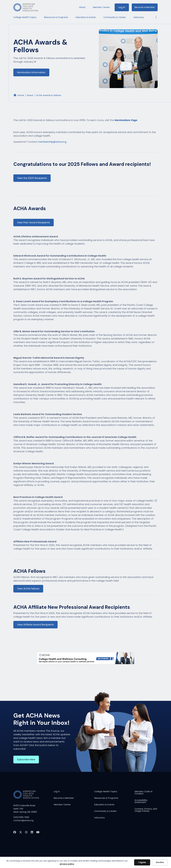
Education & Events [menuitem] (86, 17)
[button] (155, 17)
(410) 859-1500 (21, 818)
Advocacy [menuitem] (139, 17)
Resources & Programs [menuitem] (56, 17)
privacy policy (67, 864)
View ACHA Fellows (28, 589)
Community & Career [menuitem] (115, 17)
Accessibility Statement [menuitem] (141, 802)
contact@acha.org (23, 821)
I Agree (142, 862)
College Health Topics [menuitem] (25, 17)
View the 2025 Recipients (32, 178)
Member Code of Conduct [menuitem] (143, 793)
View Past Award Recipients (34, 223)
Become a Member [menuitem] (145, 7)
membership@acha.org (52, 142)
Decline (160, 862)
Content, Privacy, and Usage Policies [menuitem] (146, 811)
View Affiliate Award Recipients (35, 625)
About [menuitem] (82, 7)
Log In (122, 7)
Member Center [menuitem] (101, 7)
